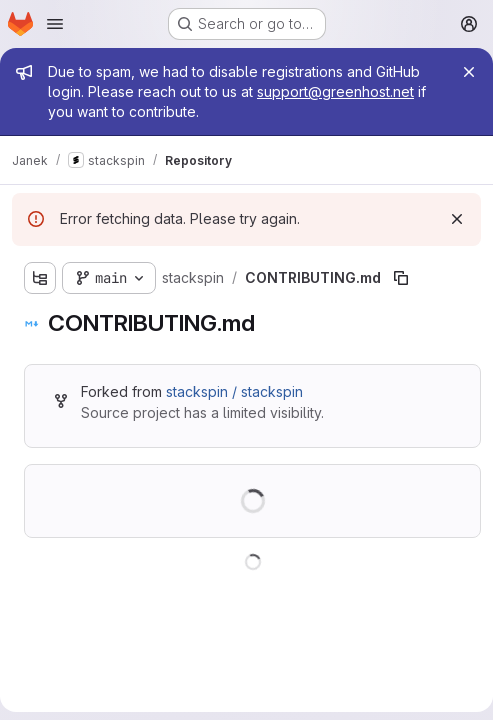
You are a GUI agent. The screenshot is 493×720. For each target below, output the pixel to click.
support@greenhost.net (335, 91)
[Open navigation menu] (55, 24)
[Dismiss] (457, 219)
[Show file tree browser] (40, 278)
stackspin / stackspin (234, 391)
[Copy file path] (401, 278)
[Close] (469, 72)
